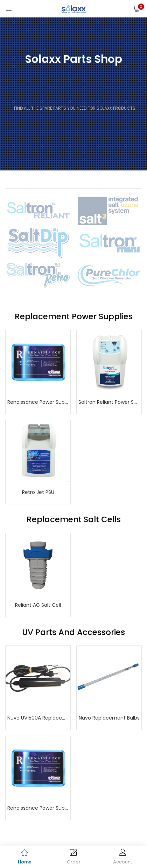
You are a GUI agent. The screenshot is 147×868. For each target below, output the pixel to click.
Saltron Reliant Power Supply (109, 402)
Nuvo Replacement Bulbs (109, 718)
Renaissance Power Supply (38, 402)
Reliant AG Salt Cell (38, 605)
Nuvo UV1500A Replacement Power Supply (38, 718)
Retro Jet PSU (38, 492)
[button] (136, 9)
